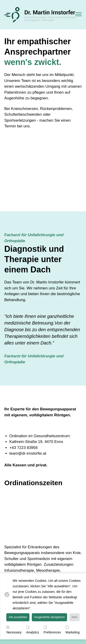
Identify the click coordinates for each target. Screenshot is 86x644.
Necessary (14, 630)
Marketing (73, 630)
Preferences (52, 630)
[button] (79, 15)
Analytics (33, 630)
